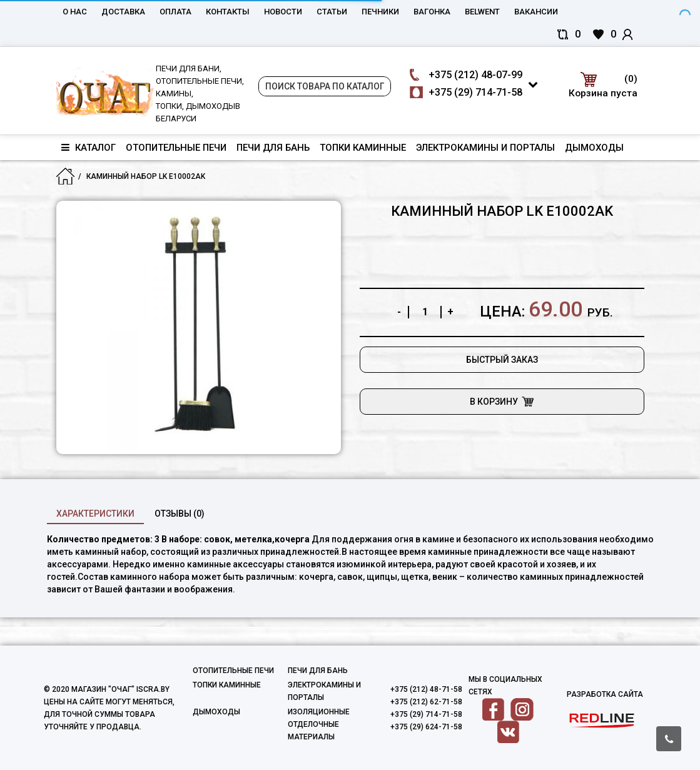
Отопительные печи (176, 148)
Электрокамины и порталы (485, 148)
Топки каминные (363, 148)
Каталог (89, 148)
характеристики (95, 514)
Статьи (332, 12)
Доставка (123, 12)
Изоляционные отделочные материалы (319, 724)
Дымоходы (594, 148)
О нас (75, 12)
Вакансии (536, 12)
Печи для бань (273, 148)
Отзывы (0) (180, 514)
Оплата (175, 12)
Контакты (228, 12)
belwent (482, 12)
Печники (380, 12)
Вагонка (432, 12)
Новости (283, 12)
